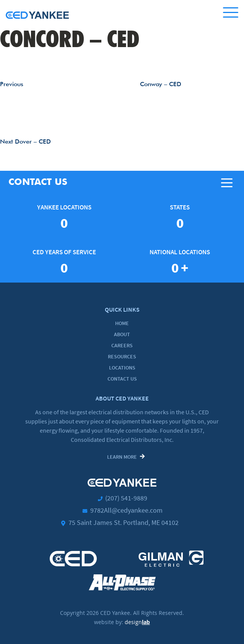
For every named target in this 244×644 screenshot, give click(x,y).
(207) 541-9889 (126, 498)
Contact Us (122, 379)
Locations (122, 368)
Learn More (122, 457)
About (122, 334)
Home (122, 323)
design (137, 622)
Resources (122, 356)
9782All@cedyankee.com (126, 510)
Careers (122, 345)
